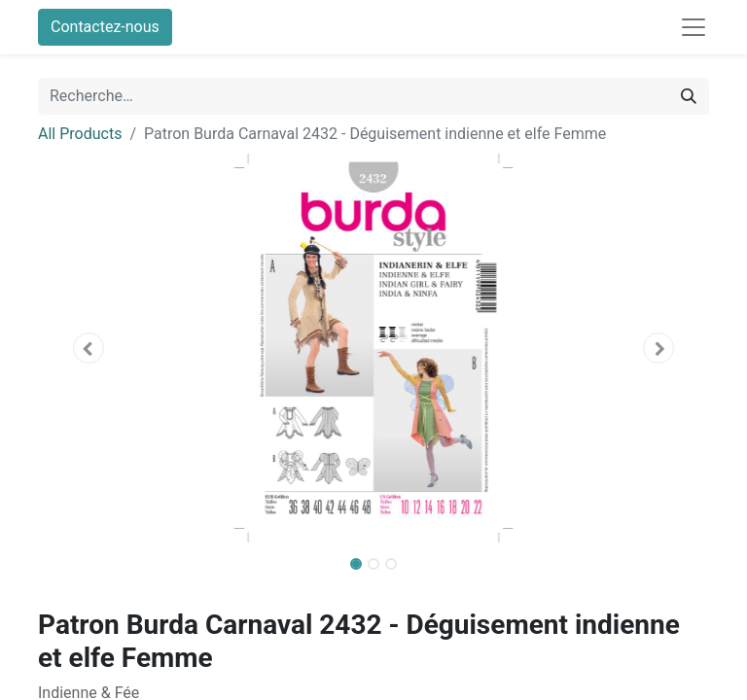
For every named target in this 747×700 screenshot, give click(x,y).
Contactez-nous (105, 27)
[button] (89, 348)
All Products (80, 134)
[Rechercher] (689, 96)
